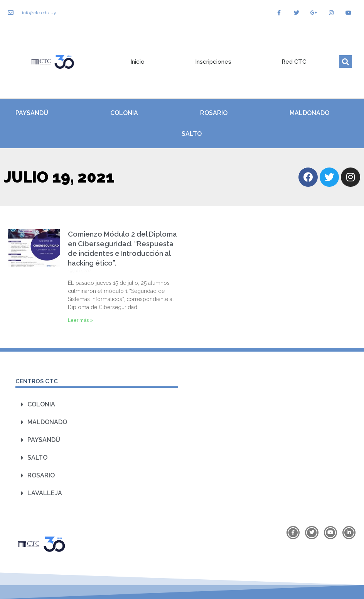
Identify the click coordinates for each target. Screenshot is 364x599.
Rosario (214, 113)
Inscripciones (213, 62)
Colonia (124, 113)
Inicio (137, 62)
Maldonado (309, 113)
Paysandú (32, 113)
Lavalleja (45, 493)
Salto (192, 134)
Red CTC (294, 62)
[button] (346, 62)
